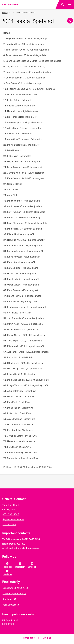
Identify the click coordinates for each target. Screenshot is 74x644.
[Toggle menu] (69, 4)
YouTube (7, 572)
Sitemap (47, 638)
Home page (29, 638)
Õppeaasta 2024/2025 (14, 588)
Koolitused (8, 599)
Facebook (7, 565)
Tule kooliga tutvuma (13, 594)
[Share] (70, 21)
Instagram (20, 565)
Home (5, 13)
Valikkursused (10, 605)
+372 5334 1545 (11, 514)
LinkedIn (32, 565)
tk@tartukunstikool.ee (13, 519)
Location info (9, 524)
